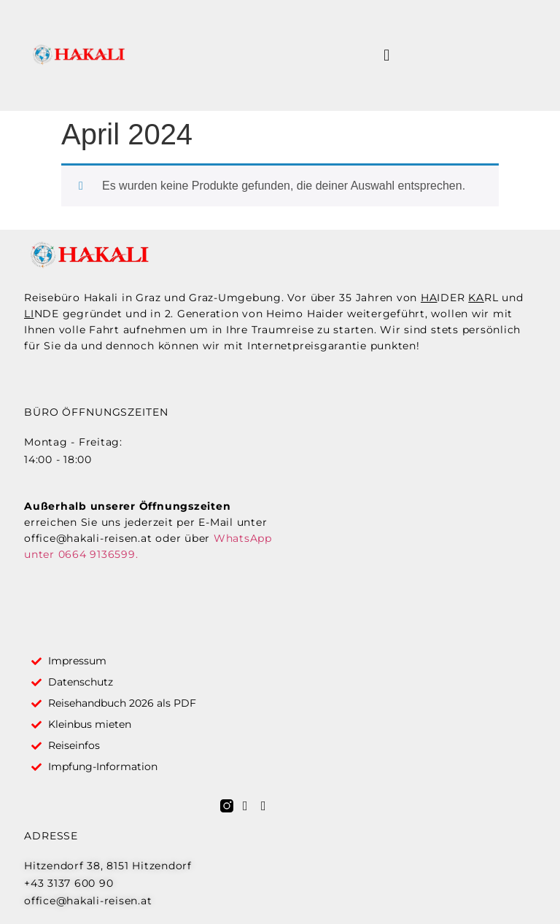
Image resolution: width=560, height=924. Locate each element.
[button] (387, 56)
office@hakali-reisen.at (88, 538)
